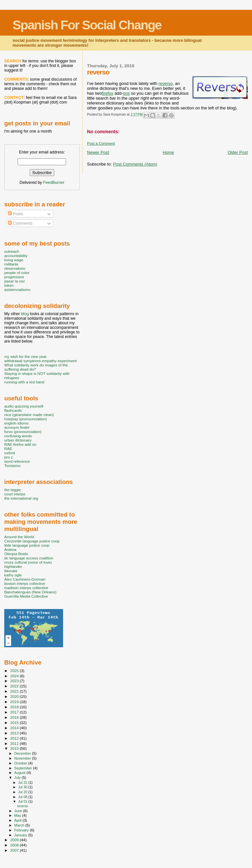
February (22, 830)
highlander (13, 566)
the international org (21, 498)
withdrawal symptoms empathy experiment (40, 361)
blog (25, 314)
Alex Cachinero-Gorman (25, 579)
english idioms (16, 423)
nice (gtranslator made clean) (29, 415)
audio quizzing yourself (24, 406)
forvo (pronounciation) (23, 432)
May (18, 815)
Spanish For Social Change (87, 25)
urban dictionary (18, 440)
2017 (15, 712)
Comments (20, 223)
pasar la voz (15, 281)
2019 (15, 702)
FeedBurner (54, 183)
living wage (14, 260)
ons (126, 93)
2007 (15, 850)
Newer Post (98, 152)
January (21, 835)
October (21, 763)
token (9, 285)
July (18, 778)
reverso (166, 83)
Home (168, 152)
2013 (15, 733)
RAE (8, 449)
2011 (15, 743)
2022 (15, 686)
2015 (15, 723)
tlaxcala (11, 571)
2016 (15, 717)
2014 (15, 728)
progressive (14, 277)
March (20, 825)
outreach (12, 251)
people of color (17, 273)
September (24, 768)
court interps (15, 494)
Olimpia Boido (16, 554)
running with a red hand (24, 382)
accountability (16, 256)
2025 (15, 671)
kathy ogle (13, 575)
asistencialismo (17, 289)
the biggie (13, 490)
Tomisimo (12, 466)
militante (11, 264)
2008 (15, 845)
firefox (107, 93)
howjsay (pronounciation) (25, 419)
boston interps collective (25, 583)
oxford (10, 453)
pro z (8, 457)
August (21, 773)
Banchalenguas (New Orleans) (30, 592)
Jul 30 (23, 787)
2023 (15, 681)
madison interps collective (26, 588)
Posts (15, 214)
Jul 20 (23, 792)
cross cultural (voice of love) (28, 562)
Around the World (19, 537)
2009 (15, 840)
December (23, 753)
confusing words (18, 436)
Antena (10, 549)
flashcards (13, 410)
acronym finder (17, 427)
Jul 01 (23, 801)
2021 (15, 691)
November (23, 758)
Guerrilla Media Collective (26, 596)
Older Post (238, 152)
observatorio (15, 268)
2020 (15, 696)
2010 (15, 748)
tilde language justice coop (27, 545)
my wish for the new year (25, 356)
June (19, 811)
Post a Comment (101, 143)
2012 (15, 738)
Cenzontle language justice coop (32, 541)
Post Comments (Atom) (135, 164)
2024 (15, 676)
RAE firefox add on (20, 444)
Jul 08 (23, 797)
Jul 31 (23, 782)
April (18, 820)
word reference (17, 461)
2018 (15, 707)
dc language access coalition (29, 558)
